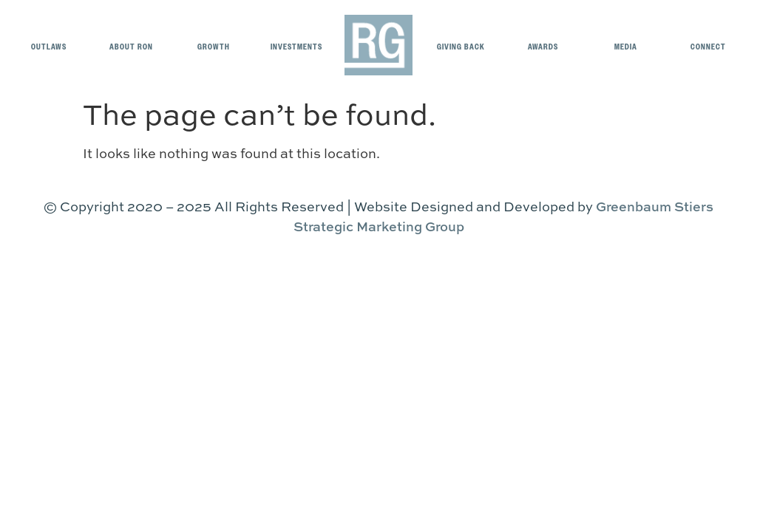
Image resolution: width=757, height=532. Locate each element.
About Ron (131, 47)
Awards (543, 47)
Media (626, 47)
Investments (296, 47)
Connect (708, 47)
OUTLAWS (49, 47)
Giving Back (461, 47)
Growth (214, 47)
